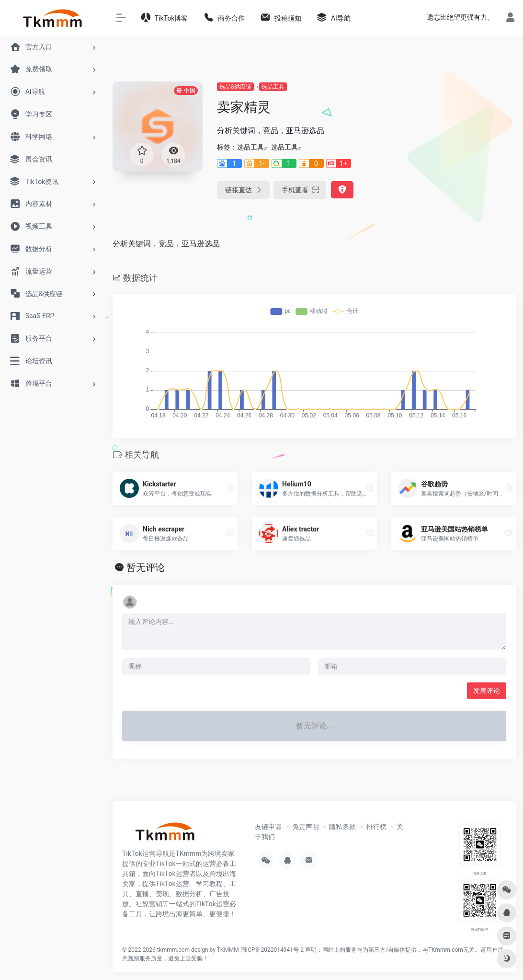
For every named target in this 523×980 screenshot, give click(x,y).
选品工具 (273, 87)
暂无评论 (146, 567)
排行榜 (376, 827)
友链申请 (268, 827)
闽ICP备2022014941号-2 (272, 950)
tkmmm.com (173, 950)
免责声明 (306, 827)
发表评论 (487, 691)
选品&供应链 (235, 87)
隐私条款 (342, 827)
